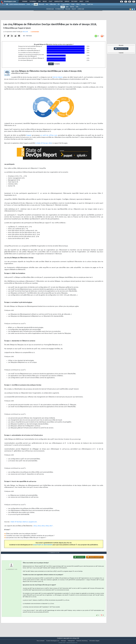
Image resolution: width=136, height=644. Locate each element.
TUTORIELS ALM (59, 9)
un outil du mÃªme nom (49, 137)
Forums (25, 2)
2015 (43, 527)
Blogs (45, 2)
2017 (51, 527)
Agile (67, 7)
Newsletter (58, 2)
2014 (39, 527)
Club (87, 2)
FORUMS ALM (50, 9)
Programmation (65, 4)
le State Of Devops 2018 (43, 144)
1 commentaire (35, 33)
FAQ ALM (68, 9)
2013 (35, 527)
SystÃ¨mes (90, 4)
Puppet (29, 137)
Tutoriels (33, 2)
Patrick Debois (58, 78)
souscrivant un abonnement (43, 546)
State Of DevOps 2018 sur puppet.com (24, 523)
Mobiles (83, 4)
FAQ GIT (74, 9)
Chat (50, 2)
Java (47, 4)
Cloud (28, 4)
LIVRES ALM (81, 9)
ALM (36, 4)
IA (32, 4)
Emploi (67, 2)
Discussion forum (121, 49)
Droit (81, 2)
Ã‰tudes (74, 2)
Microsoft (41, 4)
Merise (72, 7)
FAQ (39, 2)
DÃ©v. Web (53, 4)
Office (78, 4)
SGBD (73, 4)
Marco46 (25, 33)
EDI (59, 4)
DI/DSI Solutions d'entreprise (17, 4)
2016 (47, 527)
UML (77, 7)
